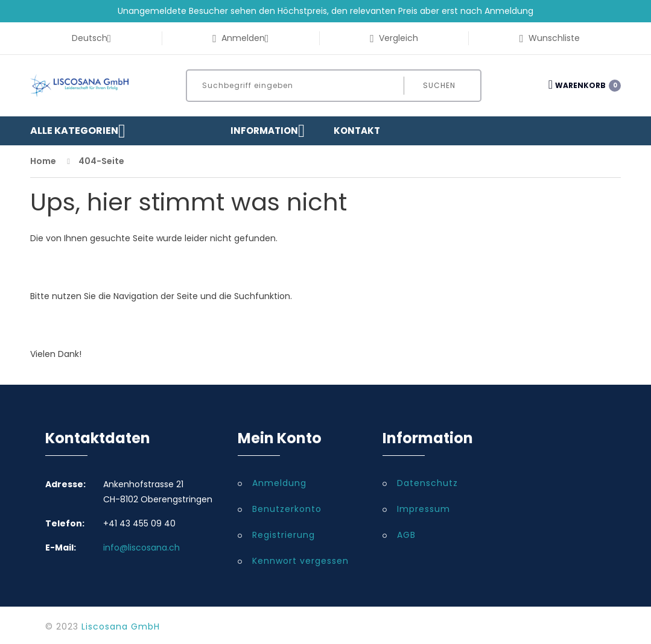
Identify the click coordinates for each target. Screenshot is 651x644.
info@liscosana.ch (141, 548)
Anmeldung (279, 483)
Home (43, 161)
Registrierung (284, 535)
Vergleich (394, 38)
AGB (406, 535)
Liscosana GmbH (121, 627)
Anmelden (240, 38)
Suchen (439, 85)
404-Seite (101, 161)
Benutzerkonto (287, 509)
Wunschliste (550, 38)
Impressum (424, 509)
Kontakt (357, 131)
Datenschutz (427, 483)
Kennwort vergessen (300, 561)
